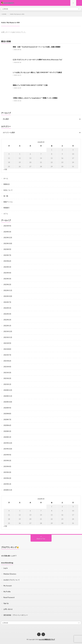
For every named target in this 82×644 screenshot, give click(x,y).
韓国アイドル (8, 202)
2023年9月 (7, 249)
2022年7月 (7, 302)
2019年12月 (8, 443)
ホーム (6, 178)
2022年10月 (8, 296)
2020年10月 (8, 402)
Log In (6, 568)
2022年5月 (7, 308)
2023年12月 (8, 238)
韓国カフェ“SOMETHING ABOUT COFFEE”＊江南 (30, 85)
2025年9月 (7, 226)
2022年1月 (7, 326)
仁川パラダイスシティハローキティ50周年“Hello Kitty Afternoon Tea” (38, 60)
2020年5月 (7, 431)
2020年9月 (7, 408)
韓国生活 (7, 184)
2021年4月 (7, 367)
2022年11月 (8, 290)
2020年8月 (7, 414)
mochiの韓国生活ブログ (47, 639)
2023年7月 (7, 255)
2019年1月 (7, 484)
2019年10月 (8, 449)
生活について (8, 190)
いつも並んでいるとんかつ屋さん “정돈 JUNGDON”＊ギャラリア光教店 (37, 72)
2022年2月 (7, 320)
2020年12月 (8, 390)
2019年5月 (7, 461)
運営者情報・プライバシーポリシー (16, 615)
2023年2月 (7, 284)
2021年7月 (7, 355)
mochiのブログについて (12, 580)
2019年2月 (7, 478)
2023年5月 (7, 267)
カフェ (6, 214)
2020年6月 (7, 425)
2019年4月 (7, 466)
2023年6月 (7, 261)
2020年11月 (8, 396)
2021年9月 (7, 343)
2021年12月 (8, 331)
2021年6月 (7, 361)
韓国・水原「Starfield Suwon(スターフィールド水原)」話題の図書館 (37, 47)
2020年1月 (7, 437)
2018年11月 (8, 490)
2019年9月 (7, 455)
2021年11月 (8, 337)
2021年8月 (7, 349)
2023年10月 (8, 243)
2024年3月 (7, 232)
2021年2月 (7, 378)
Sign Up (6, 603)
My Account (8, 586)
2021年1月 (7, 384)
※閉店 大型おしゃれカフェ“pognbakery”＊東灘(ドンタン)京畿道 (35, 98)
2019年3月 (7, 472)
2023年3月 (7, 279)
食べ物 (6, 196)
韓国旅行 (7, 208)
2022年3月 (7, 314)
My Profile (7, 592)
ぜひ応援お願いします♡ (9, 556)
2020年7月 (7, 419)
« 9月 (5, 169)
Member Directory (10, 574)
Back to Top (41, 539)
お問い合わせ (8, 609)
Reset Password (9, 597)
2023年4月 (7, 273)
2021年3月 (7, 373)
